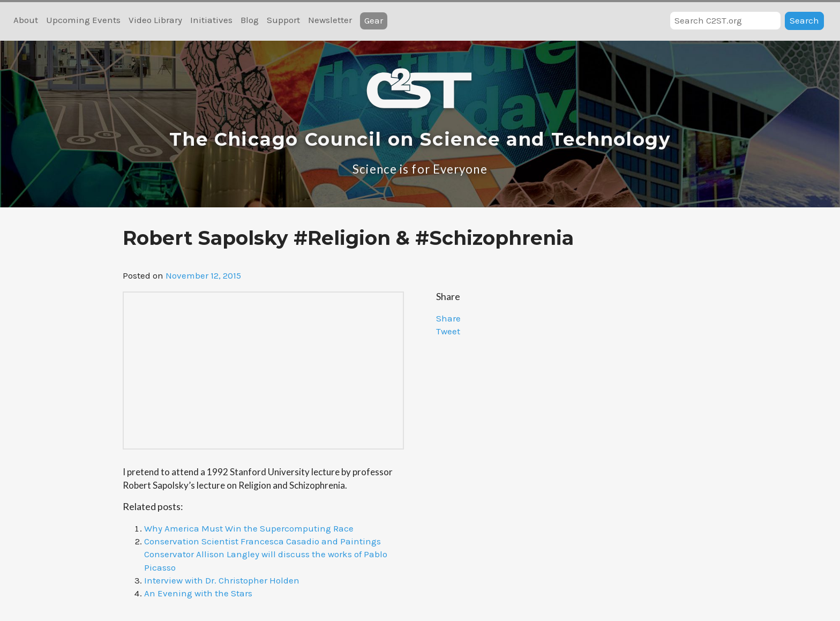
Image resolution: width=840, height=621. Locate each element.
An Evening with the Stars (198, 593)
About (26, 20)
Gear (374, 20)
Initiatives (211, 20)
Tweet (448, 331)
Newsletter (330, 20)
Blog (250, 20)
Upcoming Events (83, 20)
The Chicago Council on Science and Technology (420, 139)
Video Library (155, 20)
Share (448, 318)
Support (283, 20)
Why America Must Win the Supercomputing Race (249, 528)
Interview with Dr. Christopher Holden (222, 580)
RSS (410, 21)
